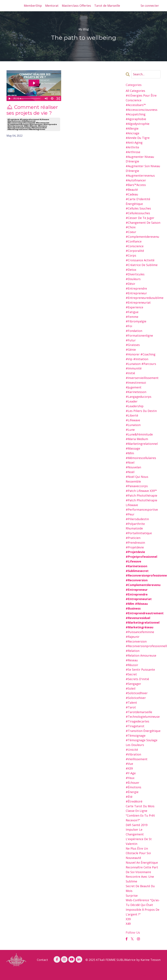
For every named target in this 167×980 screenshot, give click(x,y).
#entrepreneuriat (138, 302)
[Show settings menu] (52, 99)
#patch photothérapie (141, 495)
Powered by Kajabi (151, 975)
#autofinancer (136, 180)
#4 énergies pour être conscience (141, 98)
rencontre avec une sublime (140, 879)
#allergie (132, 128)
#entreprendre (136, 288)
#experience (134, 307)
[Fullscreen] (58, 99)
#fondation (134, 331)
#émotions (133, 787)
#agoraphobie (136, 119)
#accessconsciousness (142, 110)
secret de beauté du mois (140, 888)
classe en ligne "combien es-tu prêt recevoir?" (140, 815)
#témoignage (136, 736)
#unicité (132, 750)
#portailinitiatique (139, 533)
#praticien (133, 538)
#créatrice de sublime (142, 265)
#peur (130, 514)
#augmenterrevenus (140, 176)
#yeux (130, 778)
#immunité (134, 368)
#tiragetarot (135, 726)
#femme (132, 317)
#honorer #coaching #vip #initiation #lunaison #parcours (141, 359)
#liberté (132, 415)
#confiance (134, 241)
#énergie (132, 792)
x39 (128, 919)
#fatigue (132, 312)
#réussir (132, 665)
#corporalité (135, 251)
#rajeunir (133, 637)
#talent (131, 703)
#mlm (130, 453)
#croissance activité (140, 260)
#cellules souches (138, 208)
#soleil (131, 688)
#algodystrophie (138, 124)
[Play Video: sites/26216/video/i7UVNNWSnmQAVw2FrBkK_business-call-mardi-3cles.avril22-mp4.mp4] (34, 83)
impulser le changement (135, 832)
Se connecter (150, 6)
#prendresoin (135, 543)
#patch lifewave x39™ (141, 491)
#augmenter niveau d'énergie (140, 159)
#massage (133, 448)
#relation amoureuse (141, 655)
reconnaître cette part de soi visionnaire (142, 870)
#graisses (133, 345)
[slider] (31, 99)
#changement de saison (143, 223)
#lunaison (133, 425)
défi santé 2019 (137, 825)
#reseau (132, 660)
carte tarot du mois (140, 806)
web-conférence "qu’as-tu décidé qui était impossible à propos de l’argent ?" (143, 907)
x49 (128, 924)
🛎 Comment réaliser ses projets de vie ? (32, 110)
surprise (132, 896)
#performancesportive (142, 510)
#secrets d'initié (137, 679)
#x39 (129, 768)
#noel (130, 462)
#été (129, 797)
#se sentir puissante (140, 670)
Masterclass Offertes (76, 6)
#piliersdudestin (137, 519)
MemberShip (33, 6)
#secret (131, 674)
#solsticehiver (136, 698)
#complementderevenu (142, 237)
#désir (130, 284)
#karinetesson (136, 392)
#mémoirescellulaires (141, 458)
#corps (131, 255)
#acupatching (136, 114)
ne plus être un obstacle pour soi (138, 851)
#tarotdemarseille (139, 712)
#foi (129, 326)
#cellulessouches (138, 213)
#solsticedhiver (137, 693)
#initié (130, 373)
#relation (133, 651)
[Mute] (46, 99)
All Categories (135, 91)
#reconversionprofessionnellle (143, 646)
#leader (132, 401)
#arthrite (132, 147)
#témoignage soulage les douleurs (142, 742)
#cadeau (132, 194)
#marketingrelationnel (142, 444)
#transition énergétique (143, 731)
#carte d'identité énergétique (138, 201)
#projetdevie (135, 547)
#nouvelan (133, 467)
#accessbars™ (136, 105)
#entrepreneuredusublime (143, 298)
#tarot (131, 707)
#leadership (135, 406)
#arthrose (133, 152)
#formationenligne (139, 335)
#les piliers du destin (141, 411)
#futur (131, 340)
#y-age (131, 773)
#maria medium (137, 439)
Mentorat (52, 6)
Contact (42, 960)
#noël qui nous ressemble (137, 479)
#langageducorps (139, 397)
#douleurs (133, 279)
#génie (131, 350)
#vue (129, 764)
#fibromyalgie (136, 321)
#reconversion (136, 641)
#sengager (133, 684)
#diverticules (135, 274)
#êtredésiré (134, 801)
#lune (130, 430)
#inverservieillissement (142, 378)
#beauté (132, 190)
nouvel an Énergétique (142, 863)
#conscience (135, 246)
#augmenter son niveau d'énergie (143, 168)
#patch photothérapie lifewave (141, 503)
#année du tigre (138, 138)
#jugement (134, 387)
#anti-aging (134, 142)
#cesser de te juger (140, 218)
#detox (131, 270)
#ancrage (133, 133)
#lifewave (133, 420)
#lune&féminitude (139, 434)
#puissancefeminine (140, 632)
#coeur (131, 232)
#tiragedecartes (137, 721)
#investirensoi (136, 383)
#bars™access (136, 185)
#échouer (133, 783)
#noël (130, 472)
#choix (131, 227)
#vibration (133, 754)
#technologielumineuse (143, 717)
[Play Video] (9, 99)
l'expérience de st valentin (139, 841)
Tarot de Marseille (107, 6)
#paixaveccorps (137, 486)
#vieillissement (137, 759)
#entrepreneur (136, 293)
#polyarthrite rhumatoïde (135, 526)
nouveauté (133, 858)
